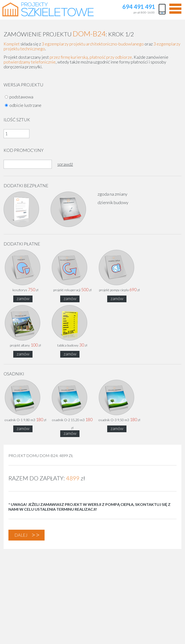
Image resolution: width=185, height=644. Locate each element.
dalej (21, 535)
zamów (23, 298)
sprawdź (65, 164)
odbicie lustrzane (25, 105)
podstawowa (21, 97)
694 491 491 (139, 7)
